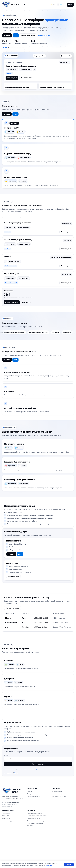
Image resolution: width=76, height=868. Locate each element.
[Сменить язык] (62, 5)
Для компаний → (66, 56)
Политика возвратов (33, 853)
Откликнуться (12, 78)
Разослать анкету (57, 829)
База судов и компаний (59, 832)
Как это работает (44, 35)
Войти (70, 5)
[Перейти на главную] (14, 5)
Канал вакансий (15, 599)
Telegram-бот (6, 848)
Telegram (7, 35)
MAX (16, 35)
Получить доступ (38, 798)
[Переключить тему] (53, 5)
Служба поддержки (8, 856)
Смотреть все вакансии (11, 221)
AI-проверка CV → (39, 56)
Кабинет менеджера (33, 832)
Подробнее (15, 124)
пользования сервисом (35, 803)
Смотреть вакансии (28, 35)
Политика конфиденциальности (37, 851)
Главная (29, 826)
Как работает (27, 307)
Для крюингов (31, 829)
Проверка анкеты (57, 826)
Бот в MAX (5, 851)
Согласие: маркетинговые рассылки (35, 859)
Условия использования (34, 848)
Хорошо (69, 865)
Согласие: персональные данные (37, 856)
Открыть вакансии (12, 307)
